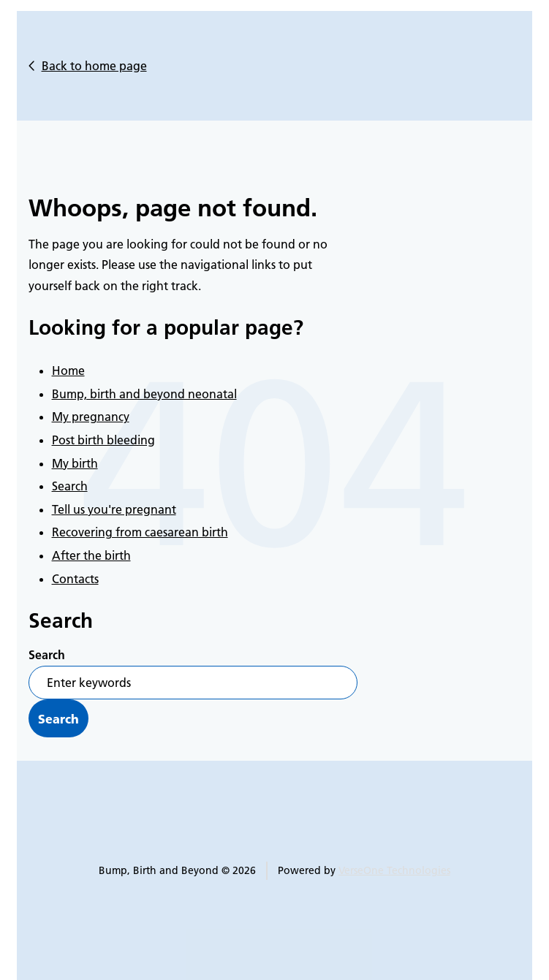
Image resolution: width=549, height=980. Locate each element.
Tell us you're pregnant (114, 509)
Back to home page (94, 66)
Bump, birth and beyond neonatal (144, 394)
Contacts (75, 579)
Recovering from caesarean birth (140, 532)
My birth (75, 463)
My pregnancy (91, 417)
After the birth (91, 555)
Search (70, 486)
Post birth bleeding (103, 440)
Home (68, 371)
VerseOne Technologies (394, 870)
